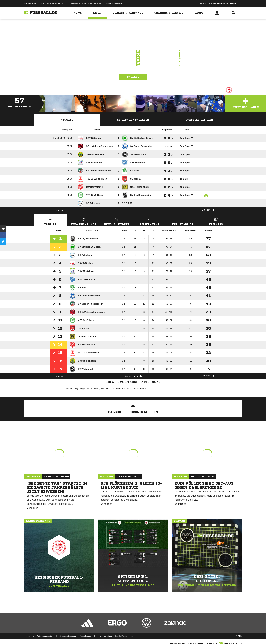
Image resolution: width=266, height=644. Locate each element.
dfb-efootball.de (53, 3)
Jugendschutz (85, 636)
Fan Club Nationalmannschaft (75, 3)
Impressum (29, 636)
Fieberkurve (150, 221)
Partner (93, 3)
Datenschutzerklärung (46, 636)
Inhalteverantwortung (103, 636)
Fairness (216, 221)
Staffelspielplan (199, 120)
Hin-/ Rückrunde (83, 221)
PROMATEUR (30, 3)
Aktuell (67, 120)
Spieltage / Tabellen (133, 120)
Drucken (208, 210)
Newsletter (118, 3)
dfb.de (41, 3)
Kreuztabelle (183, 221)
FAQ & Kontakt (105, 3)
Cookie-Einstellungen (124, 636)
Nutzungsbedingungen (67, 636)
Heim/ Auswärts (117, 221)
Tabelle (133, 77)
